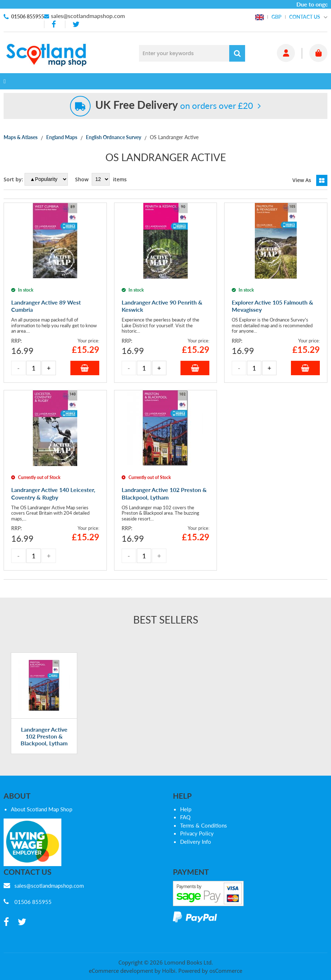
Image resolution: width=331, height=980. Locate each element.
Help (186, 809)
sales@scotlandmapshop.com (88, 16)
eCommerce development (121, 971)
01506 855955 (28, 16)
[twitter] (76, 24)
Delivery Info (196, 842)
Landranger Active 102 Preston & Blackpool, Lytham (44, 736)
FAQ (185, 817)
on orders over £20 (174, 105)
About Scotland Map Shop (42, 809)
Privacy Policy (197, 833)
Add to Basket (85, 368)
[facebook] (55, 24)
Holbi (169, 971)
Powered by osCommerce (210, 971)
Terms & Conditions (204, 825)
